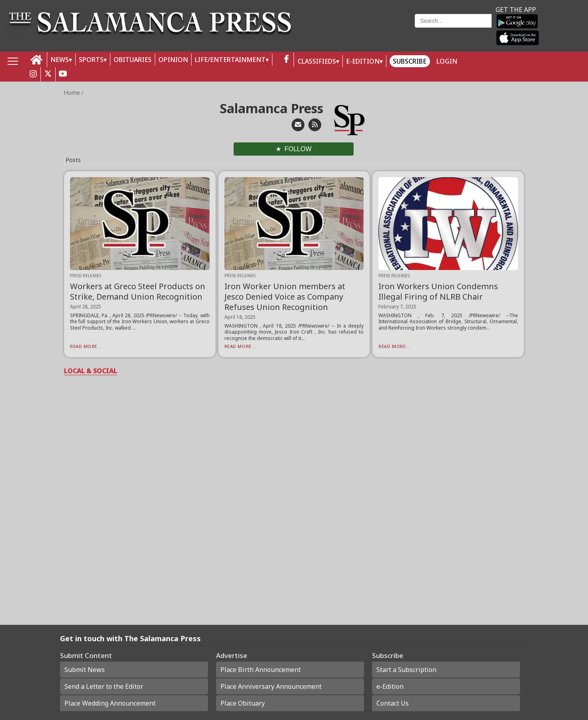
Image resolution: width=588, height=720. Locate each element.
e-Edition (390, 686)
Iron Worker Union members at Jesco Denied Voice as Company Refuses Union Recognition (285, 297)
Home (73, 93)
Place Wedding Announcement (110, 703)
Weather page (358, 30)
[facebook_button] (286, 59)
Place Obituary (243, 703)
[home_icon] (37, 60)
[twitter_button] (48, 74)
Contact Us (393, 703)
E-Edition (363, 61)
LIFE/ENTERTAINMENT (230, 60)
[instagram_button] (33, 74)
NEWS (60, 60)
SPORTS (91, 60)
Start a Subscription (406, 670)
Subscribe (410, 61)
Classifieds (317, 61)
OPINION (173, 60)
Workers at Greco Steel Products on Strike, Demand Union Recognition (138, 291)
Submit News (85, 670)
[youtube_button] (63, 74)
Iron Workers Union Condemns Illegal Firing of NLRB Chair (438, 291)
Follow (298, 149)
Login (447, 61)
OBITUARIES (133, 60)
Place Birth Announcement (261, 670)
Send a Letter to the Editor (104, 686)
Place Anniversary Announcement (271, 686)
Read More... (86, 346)
